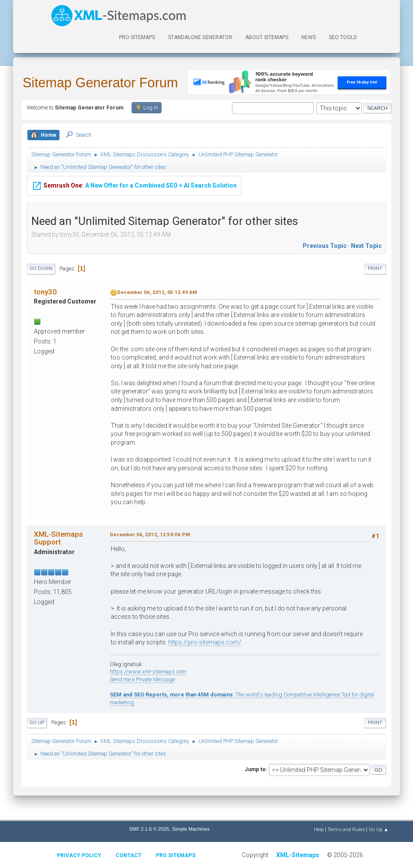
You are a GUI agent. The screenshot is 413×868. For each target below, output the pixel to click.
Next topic (366, 246)
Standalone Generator (200, 37)
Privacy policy (79, 855)
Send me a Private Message (142, 679)
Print (375, 269)
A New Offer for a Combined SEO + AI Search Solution (134, 185)
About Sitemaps (267, 37)
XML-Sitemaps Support (58, 538)
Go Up (37, 723)
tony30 (45, 292)
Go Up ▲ (378, 829)
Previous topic (325, 246)
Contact (129, 855)
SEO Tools (343, 37)
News (309, 37)
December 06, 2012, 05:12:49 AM (157, 292)
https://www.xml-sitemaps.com (148, 672)
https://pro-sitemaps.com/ (205, 642)
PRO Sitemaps (137, 37)
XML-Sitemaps (298, 855)
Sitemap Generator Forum (100, 83)
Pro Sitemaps (176, 855)
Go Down (41, 269)
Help (319, 829)
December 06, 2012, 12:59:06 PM (150, 535)
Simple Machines (191, 829)
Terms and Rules (346, 829)
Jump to (255, 769)
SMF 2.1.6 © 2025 (149, 829)
